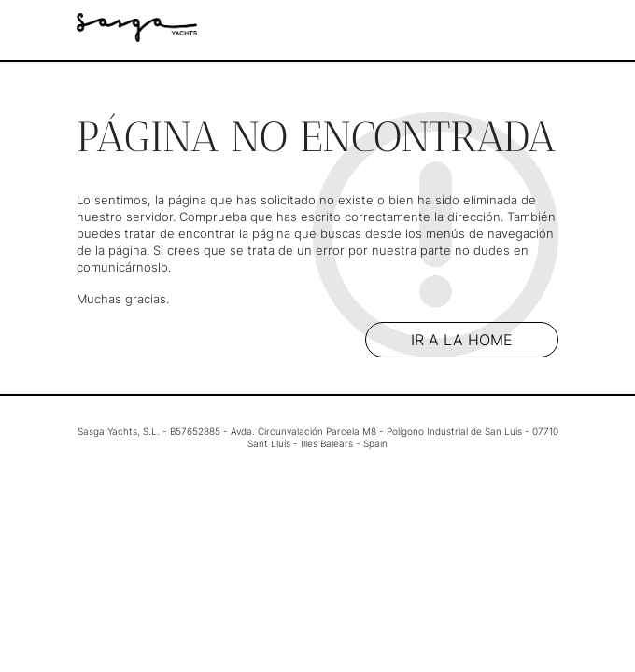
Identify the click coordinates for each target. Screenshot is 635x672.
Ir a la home (462, 340)
